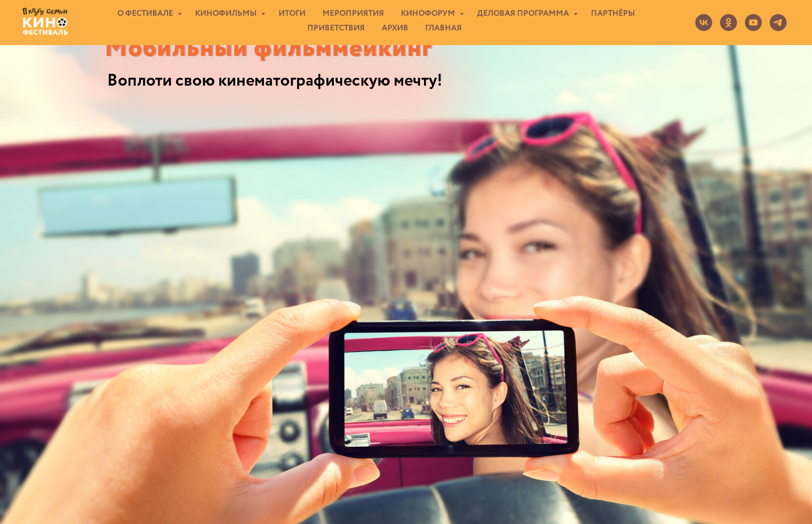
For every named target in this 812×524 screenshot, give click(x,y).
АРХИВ (395, 28)
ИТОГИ (292, 14)
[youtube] (753, 23)
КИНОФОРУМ (429, 14)
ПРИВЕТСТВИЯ (336, 28)
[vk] (704, 23)
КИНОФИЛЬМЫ (227, 14)
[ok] (729, 23)
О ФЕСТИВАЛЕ (146, 14)
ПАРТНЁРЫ (613, 14)
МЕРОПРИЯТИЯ (353, 14)
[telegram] (778, 23)
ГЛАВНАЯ (443, 28)
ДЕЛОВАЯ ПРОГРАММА (524, 14)
